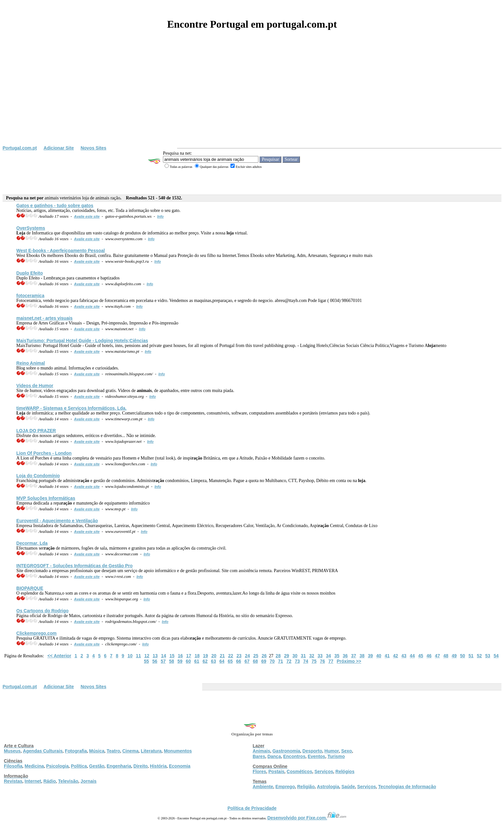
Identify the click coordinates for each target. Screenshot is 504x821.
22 (231, 656)
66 (239, 661)
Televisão (68, 781)
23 (239, 656)
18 (197, 656)
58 (172, 661)
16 (180, 656)
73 (297, 661)
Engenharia (119, 766)
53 (488, 656)
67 (247, 661)
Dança (274, 756)
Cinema (131, 751)
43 (404, 656)
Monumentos (178, 751)
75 (314, 661)
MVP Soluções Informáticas (46, 498)
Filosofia (13, 766)
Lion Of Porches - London (44, 453)
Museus (12, 751)
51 (471, 656)
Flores (259, 771)
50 (463, 656)
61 (197, 661)
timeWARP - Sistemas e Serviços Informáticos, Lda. (72, 408)
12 (147, 656)
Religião (306, 787)
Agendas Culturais (43, 751)
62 (205, 661)
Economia (180, 766)
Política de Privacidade (252, 808)
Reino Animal (31, 363)
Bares (259, 756)
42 (396, 656)
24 (248, 656)
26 (264, 656)
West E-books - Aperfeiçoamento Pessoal (61, 251)
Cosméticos (299, 771)
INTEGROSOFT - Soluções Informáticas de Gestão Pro (75, 566)
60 (188, 661)
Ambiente (263, 787)
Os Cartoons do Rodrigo (43, 611)
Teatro (113, 751)
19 (205, 656)
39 (370, 656)
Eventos (316, 756)
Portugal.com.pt (20, 148)
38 (362, 656)
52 (479, 656)
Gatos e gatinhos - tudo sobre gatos (55, 205)
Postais (276, 771)
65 (230, 661)
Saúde (348, 787)
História (158, 766)
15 (172, 656)
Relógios (345, 771)
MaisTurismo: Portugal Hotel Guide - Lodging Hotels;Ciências (82, 341)
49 (454, 656)
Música (97, 751)
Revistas (13, 781)
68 (256, 661)
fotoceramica (30, 296)
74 (306, 661)
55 (147, 661)
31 (303, 656)
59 (180, 661)
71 (281, 661)
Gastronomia (286, 751)
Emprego (285, 787)
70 (272, 661)
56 (155, 661)
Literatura (151, 751)
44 (412, 656)
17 (189, 656)
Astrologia (328, 787)
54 (496, 656)
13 (155, 656)
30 (295, 656)
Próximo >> (349, 661)
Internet (33, 781)
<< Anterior (59, 656)
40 (379, 656)
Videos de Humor (35, 386)
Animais (261, 751)
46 (429, 656)
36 (345, 656)
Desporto (312, 751)
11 (139, 656)
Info (160, 216)
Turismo (336, 756)
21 (222, 656)
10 (130, 656)
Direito (140, 766)
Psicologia (57, 766)
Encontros (294, 756)
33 (320, 656)
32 (312, 656)
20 (214, 656)
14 (164, 656)
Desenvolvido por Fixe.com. (307, 818)
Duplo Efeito (30, 273)
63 (213, 661)
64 (222, 661)
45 (421, 656)
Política (79, 766)
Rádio (50, 781)
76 (322, 661)
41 (387, 656)
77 (331, 661)
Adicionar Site (59, 148)
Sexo (346, 751)
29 (287, 656)
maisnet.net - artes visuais (45, 318)
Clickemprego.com (36, 633)
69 (264, 661)
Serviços (324, 771)
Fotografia (76, 751)
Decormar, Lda (32, 543)
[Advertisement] (252, 97)
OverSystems (31, 228)
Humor (332, 751)
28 (278, 656)
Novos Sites (94, 148)
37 (354, 656)
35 (337, 656)
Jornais (89, 781)
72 (289, 661)
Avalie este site (87, 216)
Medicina (34, 766)
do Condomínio (38, 476)
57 (163, 661)
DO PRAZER (36, 431)
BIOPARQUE (30, 588)
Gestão (97, 766)
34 (328, 656)
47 (437, 656)
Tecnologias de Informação (407, 787)
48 (446, 656)
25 (256, 656)
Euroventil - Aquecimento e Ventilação (57, 521)
